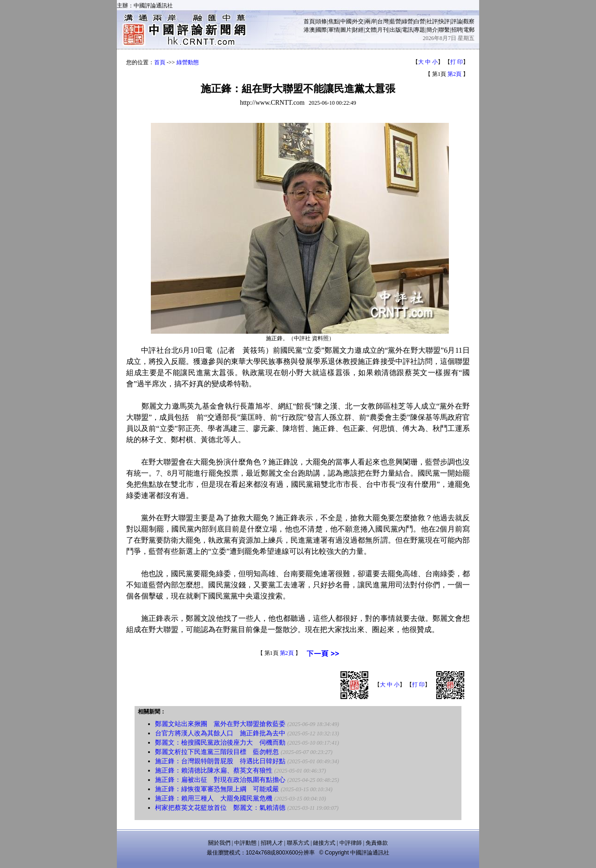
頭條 (321, 21)
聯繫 (444, 30)
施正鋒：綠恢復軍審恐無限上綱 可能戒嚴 (217, 789)
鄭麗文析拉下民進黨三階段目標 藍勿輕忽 (217, 752)
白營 (420, 21)
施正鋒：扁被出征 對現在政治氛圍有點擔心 (220, 780)
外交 (358, 21)
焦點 (334, 21)
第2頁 (454, 74)
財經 (358, 30)
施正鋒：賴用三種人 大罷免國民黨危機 (214, 798)
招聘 (457, 30)
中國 (346, 21)
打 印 (457, 62)
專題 (420, 30)
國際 (321, 30)
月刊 (383, 30)
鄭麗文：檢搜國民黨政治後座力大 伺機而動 (220, 743)
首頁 (309, 21)
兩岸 (371, 21)
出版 (395, 30)
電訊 (407, 30)
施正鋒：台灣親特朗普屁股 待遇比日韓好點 (220, 761)
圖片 (346, 30)
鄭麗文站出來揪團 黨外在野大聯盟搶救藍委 (220, 724)
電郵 (469, 30)
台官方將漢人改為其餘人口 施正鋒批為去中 (220, 733)
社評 (432, 21)
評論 (457, 21)
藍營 (395, 21)
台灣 (383, 21)
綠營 (407, 21)
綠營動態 (188, 62)
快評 (444, 21)
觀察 (469, 21)
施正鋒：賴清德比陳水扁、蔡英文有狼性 (214, 770)
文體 (371, 30)
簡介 (432, 30)
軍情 (334, 30)
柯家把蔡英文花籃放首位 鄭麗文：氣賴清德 (220, 808)
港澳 (309, 30)
